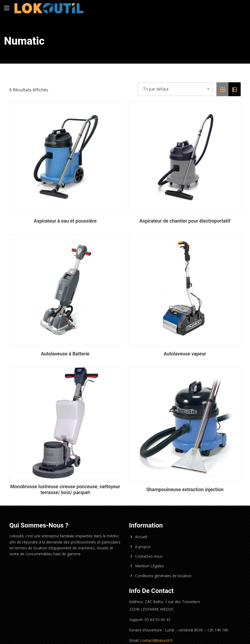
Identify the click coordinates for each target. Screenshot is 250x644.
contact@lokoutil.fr (157, 640)
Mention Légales (149, 566)
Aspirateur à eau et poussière (65, 221)
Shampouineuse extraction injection (185, 489)
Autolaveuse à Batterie (65, 354)
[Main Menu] (7, 8)
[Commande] (175, 89)
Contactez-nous (149, 556)
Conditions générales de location (163, 576)
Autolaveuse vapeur (185, 354)
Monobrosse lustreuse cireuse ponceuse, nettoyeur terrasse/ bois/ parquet (65, 489)
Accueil (141, 537)
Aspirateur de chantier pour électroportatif (185, 221)
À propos (143, 547)
